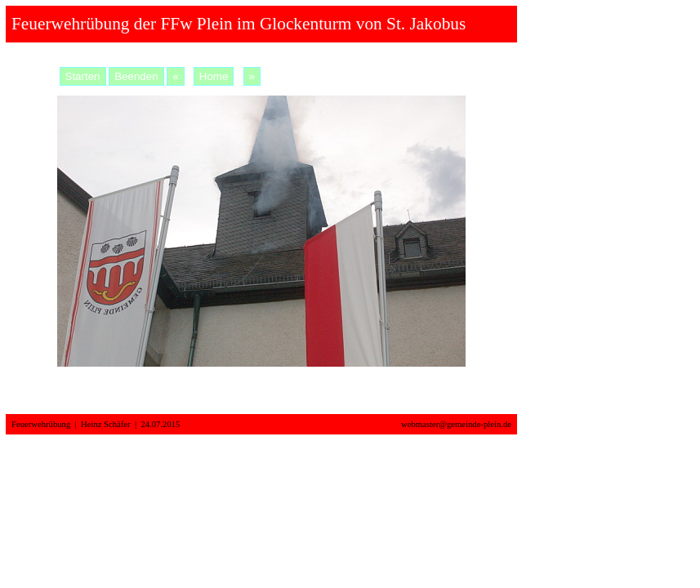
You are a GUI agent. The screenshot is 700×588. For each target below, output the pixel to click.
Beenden (136, 76)
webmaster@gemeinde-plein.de (456, 424)
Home (214, 76)
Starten (83, 76)
